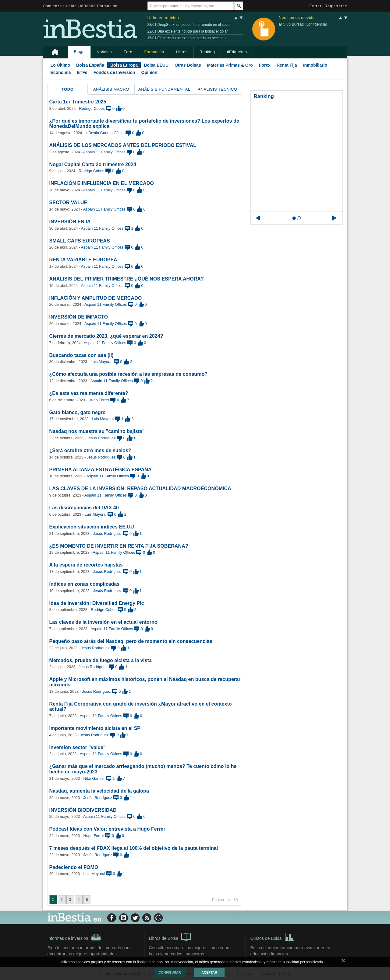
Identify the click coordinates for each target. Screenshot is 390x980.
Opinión (149, 72)
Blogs (79, 52)
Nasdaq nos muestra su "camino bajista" (97, 431)
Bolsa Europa (124, 65)
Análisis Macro (111, 89)
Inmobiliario (315, 65)
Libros (182, 52)
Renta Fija (287, 65)
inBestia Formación (99, 6)
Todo (68, 89)
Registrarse (336, 6)
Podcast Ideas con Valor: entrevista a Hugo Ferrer (107, 829)
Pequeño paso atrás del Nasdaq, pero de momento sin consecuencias (131, 641)
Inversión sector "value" (78, 747)
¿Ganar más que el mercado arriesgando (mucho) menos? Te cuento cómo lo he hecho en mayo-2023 (143, 769)
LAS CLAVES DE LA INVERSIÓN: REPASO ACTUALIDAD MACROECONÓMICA (140, 488)
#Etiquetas (237, 52)
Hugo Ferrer (99, 400)
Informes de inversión (74, 937)
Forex (265, 65)
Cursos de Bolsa (273, 936)
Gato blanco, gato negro (78, 412)
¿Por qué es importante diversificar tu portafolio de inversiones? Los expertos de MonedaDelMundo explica (144, 124)
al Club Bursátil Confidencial (303, 24)
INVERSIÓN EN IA (70, 221)
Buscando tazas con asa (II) (82, 355)
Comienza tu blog (60, 6)
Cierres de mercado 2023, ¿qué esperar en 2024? (106, 336)
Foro (128, 52)
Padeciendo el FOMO (74, 867)
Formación (154, 52)
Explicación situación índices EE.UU (92, 527)
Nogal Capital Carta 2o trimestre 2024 (93, 164)
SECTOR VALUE (68, 202)
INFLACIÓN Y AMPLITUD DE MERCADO (96, 298)
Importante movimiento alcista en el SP (95, 728)
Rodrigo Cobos (92, 109)
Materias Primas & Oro (230, 65)
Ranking (207, 52)
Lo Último (60, 65)
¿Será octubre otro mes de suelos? (90, 450)
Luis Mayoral (101, 362)
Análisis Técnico (218, 89)
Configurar (170, 972)
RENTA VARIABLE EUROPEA (83, 260)
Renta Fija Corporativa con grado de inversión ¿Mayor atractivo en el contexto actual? (141, 706)
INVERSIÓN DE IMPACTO (79, 317)
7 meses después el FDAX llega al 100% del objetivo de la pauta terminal (134, 848)
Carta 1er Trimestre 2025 (78, 102)
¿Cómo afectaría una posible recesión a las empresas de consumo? (129, 374)
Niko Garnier (94, 779)
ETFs (82, 72)
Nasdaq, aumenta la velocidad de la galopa (99, 791)
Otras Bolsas (188, 65)
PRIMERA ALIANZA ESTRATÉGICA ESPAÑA (101, 469)
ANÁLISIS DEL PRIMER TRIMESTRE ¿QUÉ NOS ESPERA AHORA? (127, 279)
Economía (61, 72)
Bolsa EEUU (156, 65)
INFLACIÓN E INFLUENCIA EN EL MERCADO (102, 183)
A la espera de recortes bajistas (86, 565)
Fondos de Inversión (114, 72)
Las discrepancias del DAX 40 (84, 507)
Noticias (104, 52)
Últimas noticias (163, 18)
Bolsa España (90, 65)
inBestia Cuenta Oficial (105, 133)
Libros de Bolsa (170, 936)
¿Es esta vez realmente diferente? (89, 393)
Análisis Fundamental (164, 89)
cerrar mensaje (343, 962)
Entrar (316, 6)
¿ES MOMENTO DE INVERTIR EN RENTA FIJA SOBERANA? (119, 546)
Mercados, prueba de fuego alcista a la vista (101, 660)
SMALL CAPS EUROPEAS (80, 241)
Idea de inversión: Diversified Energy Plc (97, 603)
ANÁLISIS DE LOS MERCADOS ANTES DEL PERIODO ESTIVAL (123, 145)
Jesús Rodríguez (101, 438)
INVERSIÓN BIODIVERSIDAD (83, 810)
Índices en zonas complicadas (85, 584)
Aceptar (209, 972)
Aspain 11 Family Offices (104, 152)
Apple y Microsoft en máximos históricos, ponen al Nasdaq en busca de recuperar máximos (145, 682)
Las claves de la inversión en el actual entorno (103, 622)
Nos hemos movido (297, 18)
